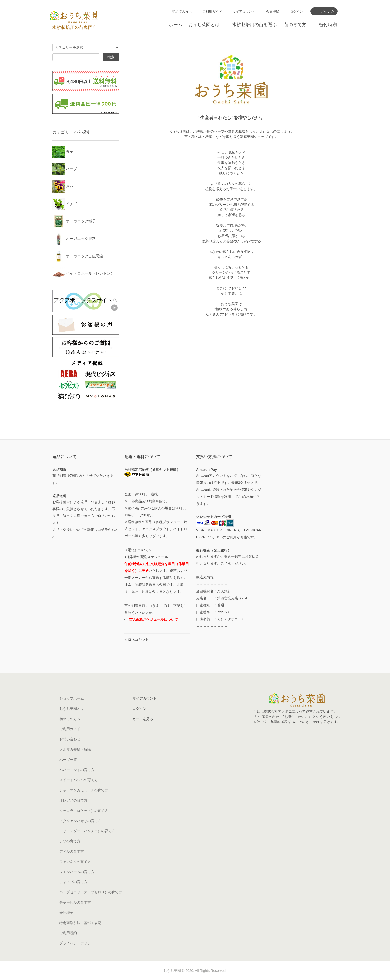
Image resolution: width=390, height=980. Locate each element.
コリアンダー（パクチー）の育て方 (87, 831)
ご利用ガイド (212, 12)
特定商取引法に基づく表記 (80, 923)
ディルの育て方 (72, 851)
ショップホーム (72, 698)
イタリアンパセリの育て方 (80, 821)
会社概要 (66, 913)
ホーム (176, 25)
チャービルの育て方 (75, 902)
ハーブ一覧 (68, 760)
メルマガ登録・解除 (75, 749)
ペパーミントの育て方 (77, 770)
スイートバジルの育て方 (79, 780)
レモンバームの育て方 (77, 872)
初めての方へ (182, 12)
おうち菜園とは (204, 25)
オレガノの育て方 (73, 800)
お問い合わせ (70, 739)
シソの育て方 (70, 841)
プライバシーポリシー (77, 943)
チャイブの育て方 (73, 882)
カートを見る (143, 719)
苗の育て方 (295, 25)
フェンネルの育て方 (75, 862)
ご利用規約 (68, 933)
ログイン (296, 12)
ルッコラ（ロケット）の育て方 (84, 811)
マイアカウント (244, 12)
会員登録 (273, 12)
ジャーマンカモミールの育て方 (84, 790)
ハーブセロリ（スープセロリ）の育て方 (91, 892)
